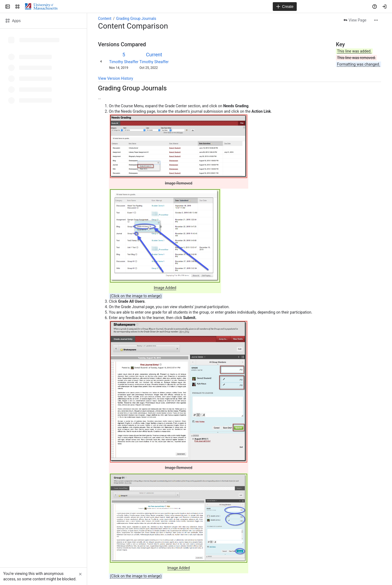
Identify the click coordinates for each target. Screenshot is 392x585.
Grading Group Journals (136, 19)
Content (105, 19)
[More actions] (376, 20)
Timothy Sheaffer (124, 62)
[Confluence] (41, 7)
